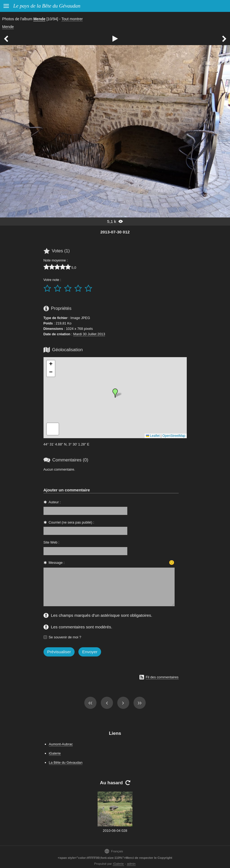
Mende (39, 19)
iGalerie (55, 753)
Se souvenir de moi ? (65, 637)
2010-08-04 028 (115, 831)
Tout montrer (72, 19)
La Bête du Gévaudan (66, 763)
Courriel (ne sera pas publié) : (71, 522)
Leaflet (153, 436)
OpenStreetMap (174, 436)
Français (114, 851)
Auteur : (55, 502)
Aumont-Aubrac (61, 744)
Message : (57, 563)
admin (131, 864)
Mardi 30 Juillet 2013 (89, 334)
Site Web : (51, 542)
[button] (115, 393)
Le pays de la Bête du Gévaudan (47, 6)
